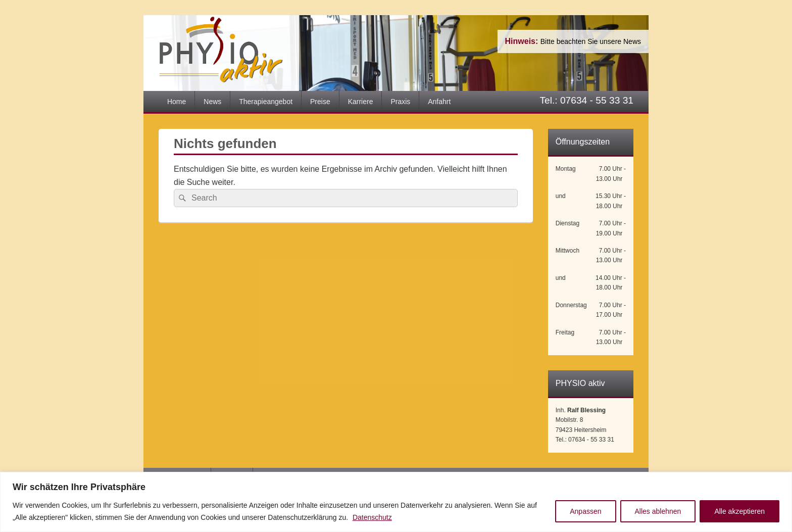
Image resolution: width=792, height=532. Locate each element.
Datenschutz (372, 517)
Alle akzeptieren (739, 511)
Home (177, 102)
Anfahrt (439, 102)
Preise (320, 102)
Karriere (361, 102)
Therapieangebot (266, 102)
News (212, 102)
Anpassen (585, 511)
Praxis (400, 102)
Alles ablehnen (658, 511)
